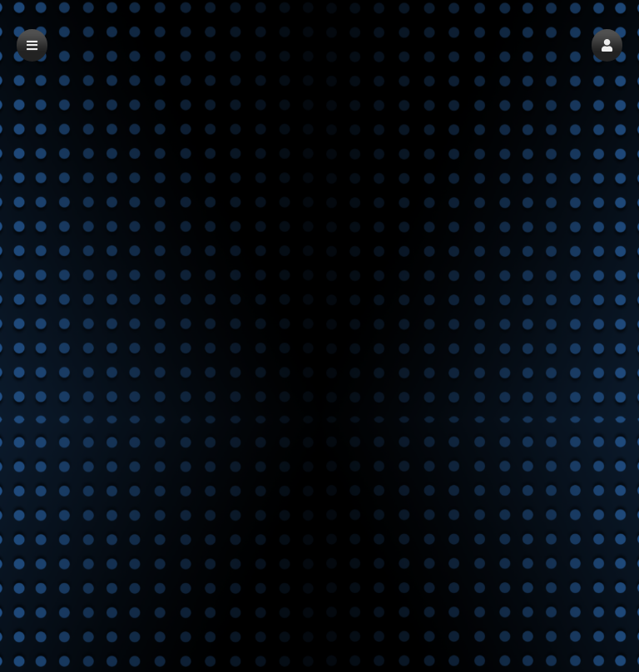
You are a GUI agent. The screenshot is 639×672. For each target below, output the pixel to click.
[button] (607, 45)
